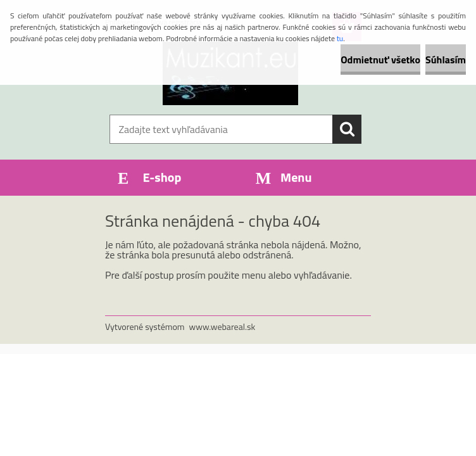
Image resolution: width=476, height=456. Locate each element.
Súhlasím (446, 60)
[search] (347, 129)
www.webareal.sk (222, 326)
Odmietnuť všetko (380, 60)
